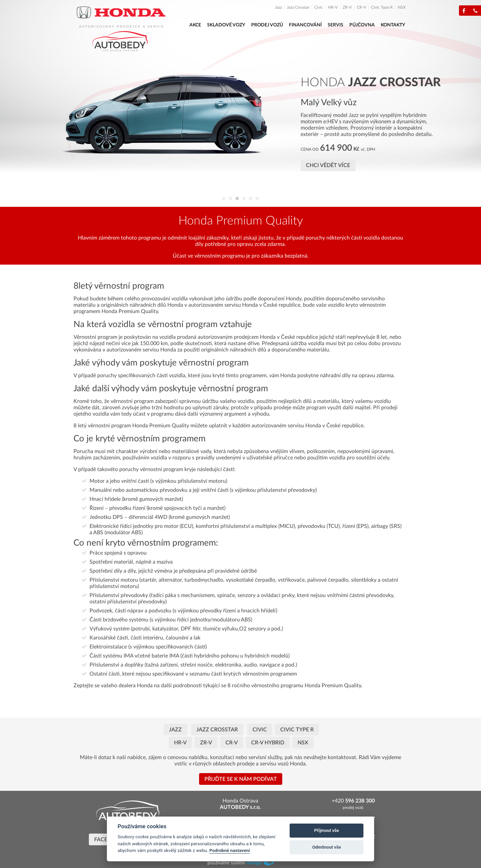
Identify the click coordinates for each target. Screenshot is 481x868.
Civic (319, 7)
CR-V (361, 7)
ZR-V (347, 7)
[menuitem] (280, 7)
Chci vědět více (328, 165)
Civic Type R (382, 7)
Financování (305, 25)
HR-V (333, 7)
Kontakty (393, 25)
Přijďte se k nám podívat (241, 779)
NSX (402, 7)
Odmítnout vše (327, 847)
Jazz (278, 7)
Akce (195, 25)
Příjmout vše (327, 830)
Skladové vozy (226, 25)
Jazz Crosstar (298, 7)
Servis (336, 25)
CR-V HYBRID (268, 743)
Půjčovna (362, 25)
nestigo (254, 863)
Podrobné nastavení (230, 850)
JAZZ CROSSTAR (217, 730)
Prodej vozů (267, 25)
